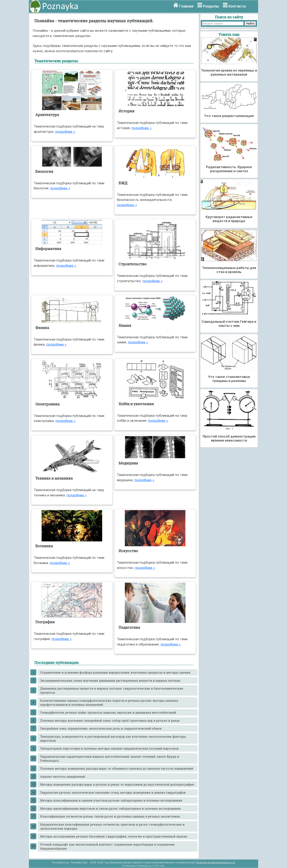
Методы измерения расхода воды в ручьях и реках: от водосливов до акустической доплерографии (117, 784)
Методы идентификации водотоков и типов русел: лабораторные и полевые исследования (110, 808)
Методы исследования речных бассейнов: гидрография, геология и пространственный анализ (114, 836)
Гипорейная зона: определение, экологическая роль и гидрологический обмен (101, 728)
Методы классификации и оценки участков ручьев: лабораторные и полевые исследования (111, 800)
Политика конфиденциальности (215, 862)
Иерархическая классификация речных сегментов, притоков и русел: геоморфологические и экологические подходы (112, 826)
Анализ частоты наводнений (63, 776)
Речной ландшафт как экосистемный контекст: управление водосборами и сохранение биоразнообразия (107, 846)
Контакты (237, 6)
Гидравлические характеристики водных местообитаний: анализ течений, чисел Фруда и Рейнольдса (110, 758)
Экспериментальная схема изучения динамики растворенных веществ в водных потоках (110, 680)
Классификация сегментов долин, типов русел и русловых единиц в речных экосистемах (110, 816)
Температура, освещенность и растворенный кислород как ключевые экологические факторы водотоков (113, 738)
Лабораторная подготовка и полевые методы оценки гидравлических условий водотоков (109, 748)
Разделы (211, 6)
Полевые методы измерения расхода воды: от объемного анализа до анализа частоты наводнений (117, 768)
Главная (186, 6)
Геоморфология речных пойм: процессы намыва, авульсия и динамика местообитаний (108, 712)
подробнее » (65, 132)
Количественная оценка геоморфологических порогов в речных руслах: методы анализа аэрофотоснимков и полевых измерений (109, 702)
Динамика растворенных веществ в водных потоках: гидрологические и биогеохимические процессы (112, 690)
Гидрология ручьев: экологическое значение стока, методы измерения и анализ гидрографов (113, 792)
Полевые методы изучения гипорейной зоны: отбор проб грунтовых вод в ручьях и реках (110, 720)
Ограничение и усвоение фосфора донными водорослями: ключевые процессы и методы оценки (115, 672)
